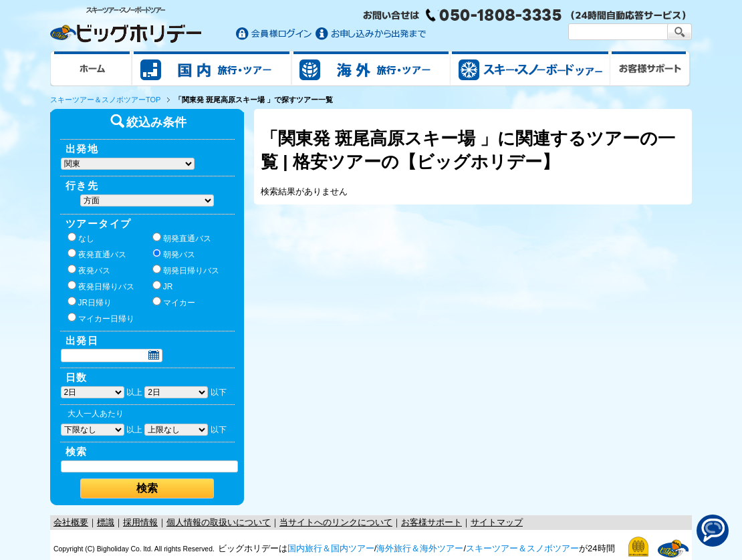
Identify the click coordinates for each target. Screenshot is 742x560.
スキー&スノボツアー (530, 68)
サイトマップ (497, 522)
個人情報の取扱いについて (219, 522)
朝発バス (174, 254)
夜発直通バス (97, 254)
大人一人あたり (96, 414)
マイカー (174, 302)
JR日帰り (90, 302)
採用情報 (140, 522)
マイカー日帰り (101, 318)
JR (163, 286)
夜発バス (89, 270)
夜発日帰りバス (101, 286)
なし (81, 238)
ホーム (91, 68)
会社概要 (71, 522)
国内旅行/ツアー (212, 68)
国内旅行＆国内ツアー (331, 548)
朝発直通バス (182, 238)
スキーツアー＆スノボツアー (522, 548)
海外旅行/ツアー (371, 68)
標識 (106, 522)
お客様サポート (650, 68)
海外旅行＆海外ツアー (420, 548)
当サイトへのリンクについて (336, 522)
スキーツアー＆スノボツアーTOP (105, 100)
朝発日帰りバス (186, 270)
